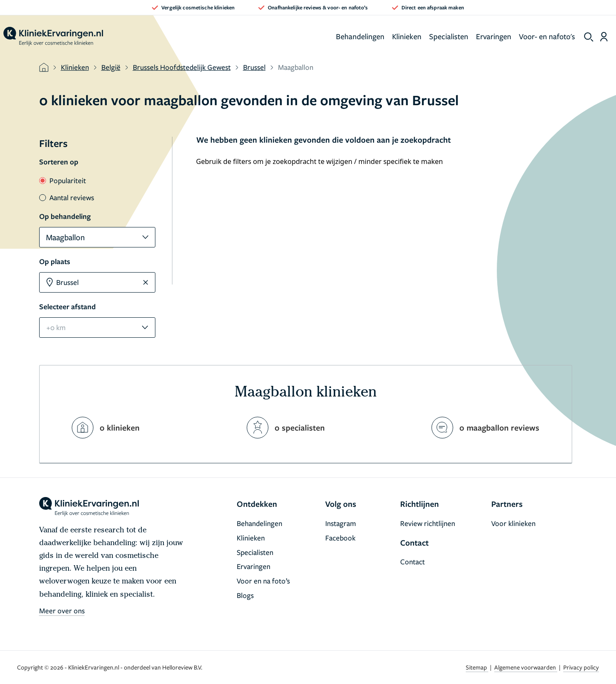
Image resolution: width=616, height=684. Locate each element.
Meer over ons (62, 611)
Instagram (341, 523)
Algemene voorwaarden (526, 667)
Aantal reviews (67, 197)
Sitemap (477, 667)
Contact (413, 562)
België (111, 67)
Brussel (254, 67)
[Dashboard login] (604, 37)
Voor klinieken (513, 523)
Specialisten (449, 36)
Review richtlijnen (428, 523)
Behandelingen (360, 36)
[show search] (589, 37)
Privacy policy (581, 667)
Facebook (340, 538)
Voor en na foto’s (263, 581)
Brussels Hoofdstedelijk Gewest (182, 67)
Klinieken (407, 36)
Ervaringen (494, 36)
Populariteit (63, 180)
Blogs (245, 595)
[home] (53, 37)
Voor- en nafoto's (547, 36)
